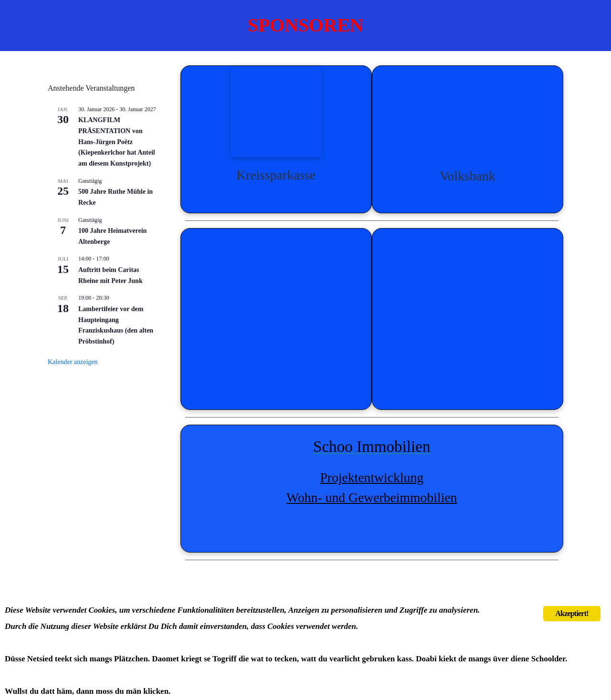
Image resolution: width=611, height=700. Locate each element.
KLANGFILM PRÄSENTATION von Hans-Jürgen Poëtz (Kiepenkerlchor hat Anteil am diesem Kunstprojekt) (117, 142)
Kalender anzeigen (73, 362)
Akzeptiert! (572, 613)
